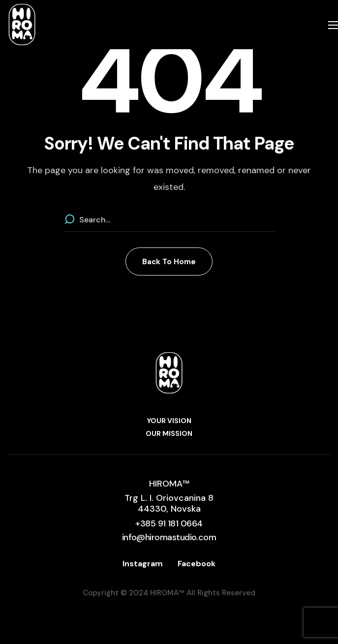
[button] (169, 261)
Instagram (143, 564)
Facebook (197, 564)
